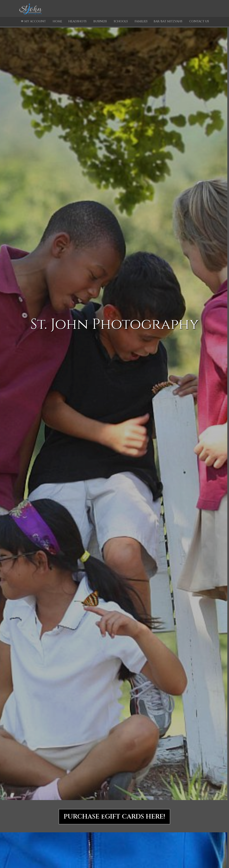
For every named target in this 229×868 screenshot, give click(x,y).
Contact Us (199, 21)
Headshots (77, 21)
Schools (121, 21)
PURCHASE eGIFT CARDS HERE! (114, 817)
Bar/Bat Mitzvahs (168, 21)
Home (57, 21)
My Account (33, 21)
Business (100, 21)
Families (141, 21)
